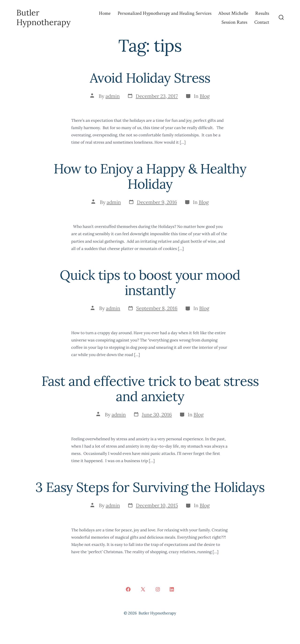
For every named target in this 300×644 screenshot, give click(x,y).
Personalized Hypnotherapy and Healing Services (165, 13)
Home (105, 13)
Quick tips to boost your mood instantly (150, 283)
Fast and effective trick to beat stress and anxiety (150, 389)
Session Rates (234, 22)
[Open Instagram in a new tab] (158, 589)
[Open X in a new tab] (143, 589)
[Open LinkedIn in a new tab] (172, 589)
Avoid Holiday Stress (150, 78)
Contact (262, 22)
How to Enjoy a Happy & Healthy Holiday (150, 176)
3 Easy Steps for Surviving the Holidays (150, 487)
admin (113, 96)
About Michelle (233, 13)
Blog (205, 96)
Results (262, 13)
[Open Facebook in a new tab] (128, 589)
